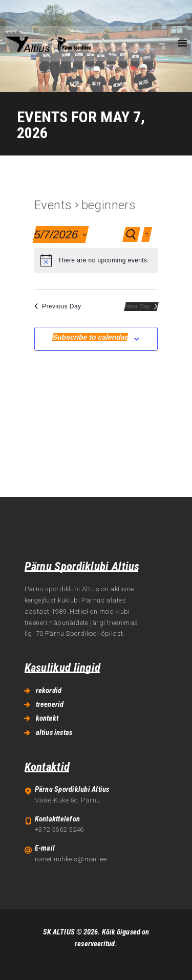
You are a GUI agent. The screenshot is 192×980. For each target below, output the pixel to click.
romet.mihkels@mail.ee (71, 859)
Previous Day (58, 306)
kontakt (47, 718)
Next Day (141, 306)
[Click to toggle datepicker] (60, 235)
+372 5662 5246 (59, 829)
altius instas (54, 732)
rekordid (49, 691)
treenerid (50, 704)
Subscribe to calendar (91, 337)
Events (53, 205)
